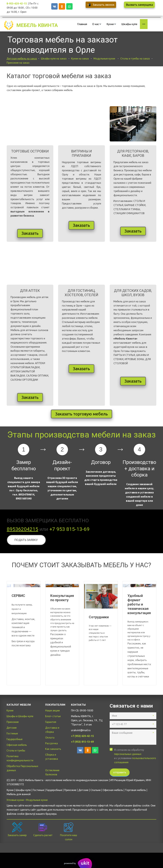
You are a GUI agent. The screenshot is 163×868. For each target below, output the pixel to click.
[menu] (111, 24)
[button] (97, 24)
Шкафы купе (129, 24)
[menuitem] (82, 24)
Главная (82, 24)
